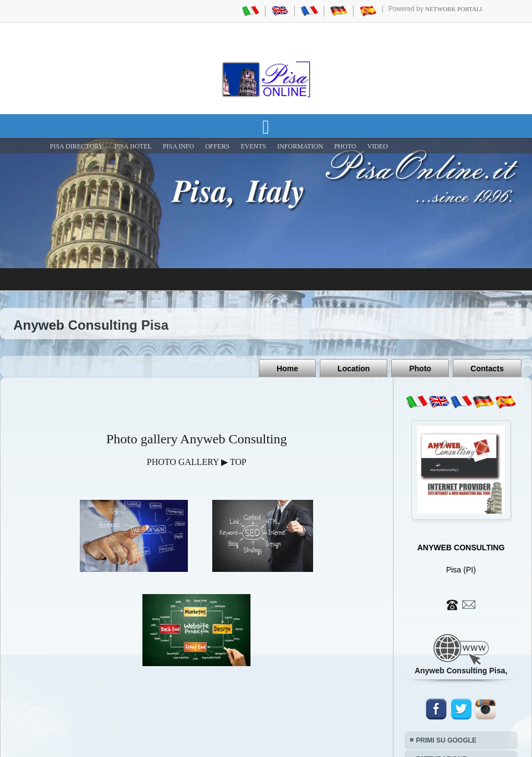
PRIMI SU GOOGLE (446, 740)
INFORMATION (300, 146)
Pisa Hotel (133, 146)
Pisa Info (178, 146)
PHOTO (345, 146)
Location (354, 369)
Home (287, 369)
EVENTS (253, 146)
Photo (420, 369)
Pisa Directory (76, 146)
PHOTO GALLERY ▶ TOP (197, 462)
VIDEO (378, 146)
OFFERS (217, 146)
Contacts (487, 369)
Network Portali (454, 9)
